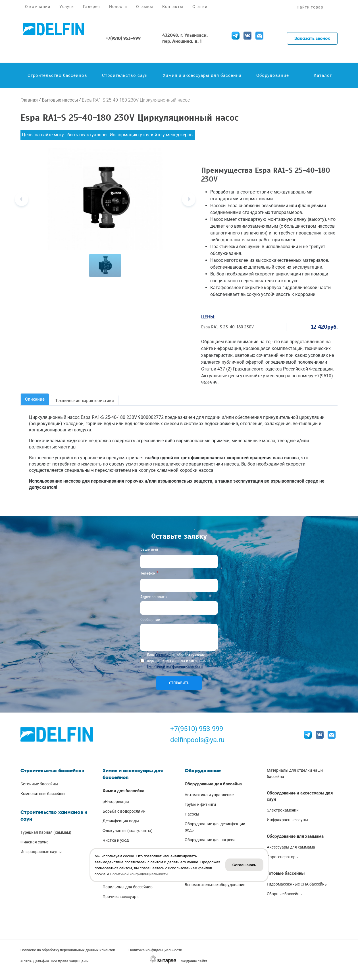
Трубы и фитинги (200, 804)
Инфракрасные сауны (41, 852)
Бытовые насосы (60, 100)
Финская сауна (35, 842)
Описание (35, 399)
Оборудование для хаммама (295, 836)
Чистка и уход (116, 840)
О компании (38, 7)
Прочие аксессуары (121, 897)
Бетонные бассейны (39, 784)
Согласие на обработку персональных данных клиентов (68, 950)
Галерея (91, 7)
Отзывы (145, 7)
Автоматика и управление (209, 795)
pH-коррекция (116, 802)
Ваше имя (149, 549)
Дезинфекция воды (121, 821)
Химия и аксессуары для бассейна (202, 75)
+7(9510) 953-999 (197, 729)
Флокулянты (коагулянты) (128, 831)
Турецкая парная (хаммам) (46, 832)
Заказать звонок (312, 38)
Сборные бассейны (285, 894)
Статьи (200, 7)
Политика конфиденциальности (155, 950)
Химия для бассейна (123, 791)
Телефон (148, 573)
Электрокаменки (283, 810)
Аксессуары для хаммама (291, 847)
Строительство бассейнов (57, 75)
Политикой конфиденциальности (175, 667)
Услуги (67, 7)
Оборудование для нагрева (210, 840)
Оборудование (273, 75)
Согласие (163, 655)
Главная (29, 100)
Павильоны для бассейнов (128, 887)
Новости (118, 7)
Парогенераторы (283, 857)
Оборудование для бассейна (213, 784)
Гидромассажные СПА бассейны (297, 884)
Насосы (192, 814)
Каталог (323, 75)
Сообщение (150, 620)
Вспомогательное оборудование (215, 885)
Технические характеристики (85, 401)
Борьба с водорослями (124, 811)
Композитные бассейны (43, 794)
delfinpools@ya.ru (197, 740)
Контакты (173, 7)
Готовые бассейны (286, 873)
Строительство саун (125, 75)
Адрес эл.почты (154, 597)
